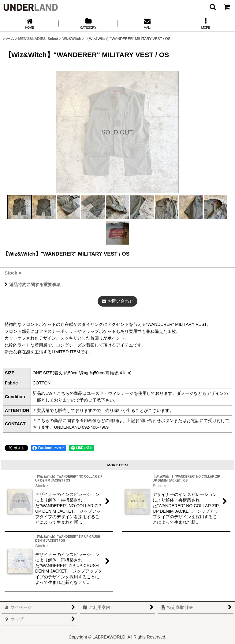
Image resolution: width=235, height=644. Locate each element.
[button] (212, 7)
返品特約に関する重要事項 (33, 285)
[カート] (226, 7)
